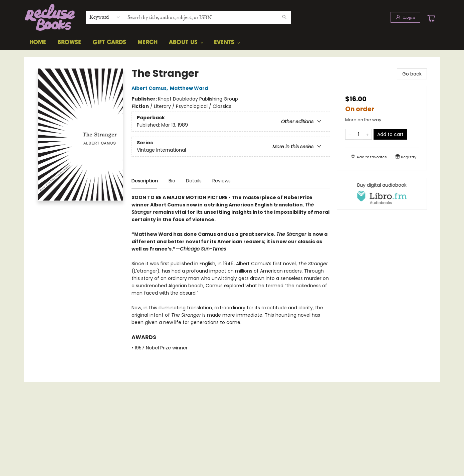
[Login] (405, 17)
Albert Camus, (151, 88)
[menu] (232, 42)
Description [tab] (145, 181)
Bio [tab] (172, 181)
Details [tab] (194, 181)
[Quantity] (359, 134)
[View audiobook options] (382, 194)
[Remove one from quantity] (350, 134)
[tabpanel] (231, 280)
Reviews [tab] (221, 181)
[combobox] (105, 17)
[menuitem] (38, 42)
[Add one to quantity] (367, 134)
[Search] (284, 17)
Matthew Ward (190, 88)
